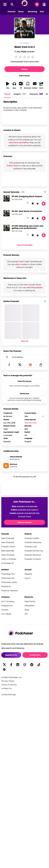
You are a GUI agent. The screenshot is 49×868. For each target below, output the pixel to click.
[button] (10, 12)
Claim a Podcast (9, 559)
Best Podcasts (8, 538)
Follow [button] (24, 69)
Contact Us (6, 688)
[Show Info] (43, 416)
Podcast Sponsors (33, 555)
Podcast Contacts (33, 559)
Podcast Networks (33, 542)
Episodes (36, 94)
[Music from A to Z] (25, 28)
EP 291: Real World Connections (27, 211)
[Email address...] (24, 357)
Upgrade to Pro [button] (11, 655)
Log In (27, 578)
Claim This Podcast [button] (24, 381)
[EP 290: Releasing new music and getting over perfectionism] (7, 228)
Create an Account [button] (24, 522)
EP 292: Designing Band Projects (27, 196)
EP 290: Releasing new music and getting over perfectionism (28, 227)
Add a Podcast (8, 555)
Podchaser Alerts (9, 582)
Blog (27, 610)
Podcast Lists (31, 547)
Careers (5, 610)
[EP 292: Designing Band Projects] (7, 198)
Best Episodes (8, 551)
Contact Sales (35, 655)
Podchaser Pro (8, 574)
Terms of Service (9, 685)
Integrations (7, 606)
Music (24, 52)
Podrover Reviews (10, 591)
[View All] (45, 192)
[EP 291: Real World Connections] (7, 213)
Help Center (30, 601)
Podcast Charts (8, 547)
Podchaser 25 (7, 563)
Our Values (6, 614)
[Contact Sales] (37, 4)
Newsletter (30, 606)
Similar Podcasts (11, 301)
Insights (17, 94)
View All (24, 341)
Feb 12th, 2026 (31, 423)
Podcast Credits (32, 538)
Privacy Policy (8, 681)
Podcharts (6, 586)
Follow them (13, 166)
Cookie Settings (9, 695)
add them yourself (18, 143)
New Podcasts (8, 542)
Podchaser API (8, 578)
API (26, 614)
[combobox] (24, 357)
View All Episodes (25, 245)
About (7, 94)
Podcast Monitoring (34, 551)
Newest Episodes (11, 192)
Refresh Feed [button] (24, 394)
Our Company (8, 601)
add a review (21, 264)
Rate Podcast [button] (24, 76)
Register (28, 574)
